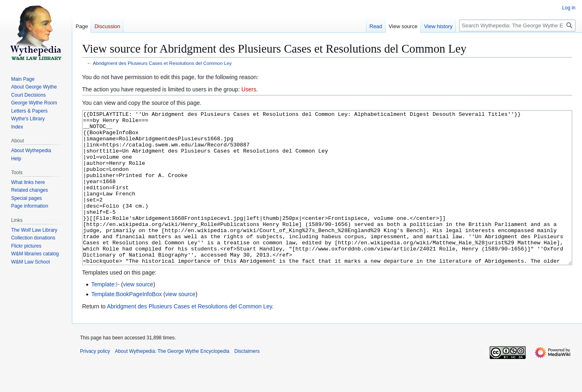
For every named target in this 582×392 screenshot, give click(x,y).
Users (249, 89)
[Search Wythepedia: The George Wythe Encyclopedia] (517, 25)
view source (138, 315)
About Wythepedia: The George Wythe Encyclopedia (172, 382)
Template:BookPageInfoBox (126, 325)
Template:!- (105, 315)
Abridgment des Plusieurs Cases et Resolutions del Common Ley (162, 63)
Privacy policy (95, 382)
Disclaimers (247, 382)
